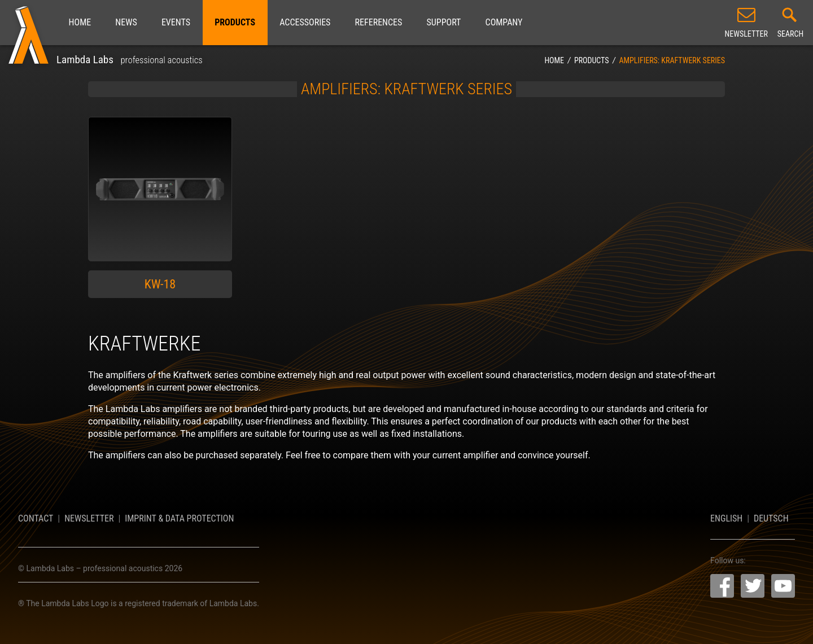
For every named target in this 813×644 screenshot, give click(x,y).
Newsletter (89, 518)
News (126, 22)
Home (80, 22)
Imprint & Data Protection (179, 518)
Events (176, 22)
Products (235, 22)
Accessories (305, 22)
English (726, 518)
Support (444, 22)
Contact (36, 518)
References (379, 22)
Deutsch (771, 518)
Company (504, 22)
